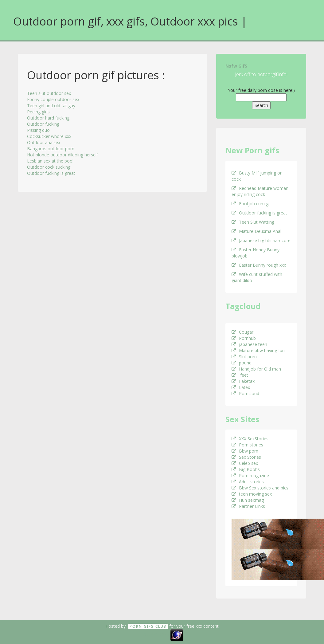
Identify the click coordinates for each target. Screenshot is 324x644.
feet (240, 375)
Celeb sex (245, 463)
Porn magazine (250, 475)
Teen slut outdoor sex (49, 93)
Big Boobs (246, 469)
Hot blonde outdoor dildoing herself (62, 155)
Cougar (242, 332)
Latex (241, 387)
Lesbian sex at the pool (50, 161)
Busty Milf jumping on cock (257, 176)
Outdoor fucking (43, 124)
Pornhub (244, 338)
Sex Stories (246, 457)
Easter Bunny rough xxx (259, 265)
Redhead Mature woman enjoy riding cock (260, 191)
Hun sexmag (248, 500)
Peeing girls (38, 112)
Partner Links (248, 506)
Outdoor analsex (44, 142)
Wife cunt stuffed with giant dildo (257, 277)
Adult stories (248, 482)
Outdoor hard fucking (48, 118)
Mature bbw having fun (258, 350)
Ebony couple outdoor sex (53, 99)
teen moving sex (252, 494)
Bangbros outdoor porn (51, 149)
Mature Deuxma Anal (256, 231)
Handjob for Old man (256, 369)
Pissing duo (38, 130)
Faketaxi (244, 381)
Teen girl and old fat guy (51, 106)
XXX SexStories (250, 439)
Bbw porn (245, 451)
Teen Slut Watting (253, 222)
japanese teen (249, 344)
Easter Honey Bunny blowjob (256, 253)
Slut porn (244, 357)
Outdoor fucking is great (51, 173)
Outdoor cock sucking (49, 167)
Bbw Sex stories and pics (260, 488)
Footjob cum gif (251, 204)
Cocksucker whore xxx (49, 136)
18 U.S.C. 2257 (155, 635)
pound (242, 363)
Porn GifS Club (148, 626)
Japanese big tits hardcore (261, 240)
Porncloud (245, 393)
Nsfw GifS (236, 66)
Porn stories (247, 445)
